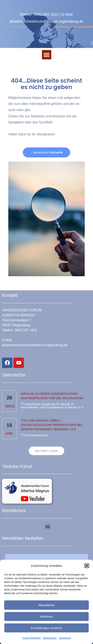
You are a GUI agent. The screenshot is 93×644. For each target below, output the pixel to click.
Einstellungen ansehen (46, 628)
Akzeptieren (46, 605)
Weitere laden (46, 451)
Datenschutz (50, 638)
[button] (87, 566)
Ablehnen (46, 616)
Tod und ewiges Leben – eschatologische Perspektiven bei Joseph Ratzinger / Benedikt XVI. (51, 425)
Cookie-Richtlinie (31, 638)
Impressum (65, 638)
